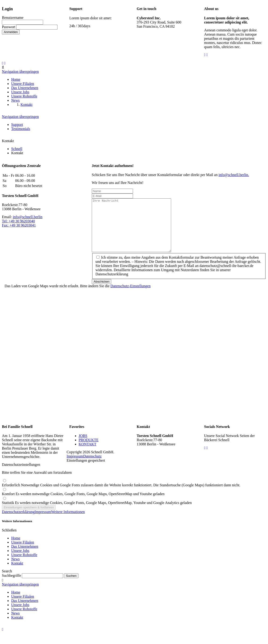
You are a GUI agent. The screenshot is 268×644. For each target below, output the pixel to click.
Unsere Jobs (20, 561)
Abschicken (102, 292)
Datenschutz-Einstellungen (130, 296)
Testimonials (21, 129)
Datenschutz (92, 467)
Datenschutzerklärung (18, 522)
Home (16, 549)
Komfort (83, 504)
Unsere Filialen (23, 553)
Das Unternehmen (25, 557)
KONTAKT (88, 455)
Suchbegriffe (11, 586)
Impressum (75, 467)
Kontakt (17, 574)
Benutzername (13, 18)
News (15, 569)
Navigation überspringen (20, 72)
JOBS (83, 446)
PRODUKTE (89, 450)
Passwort (9, 27)
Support (17, 125)
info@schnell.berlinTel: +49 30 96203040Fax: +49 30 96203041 (22, 221)
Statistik (97, 513)
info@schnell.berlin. (234, 175)
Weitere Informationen (68, 522)
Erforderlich (121, 496)
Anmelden (11, 32)
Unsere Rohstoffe (24, 565)
